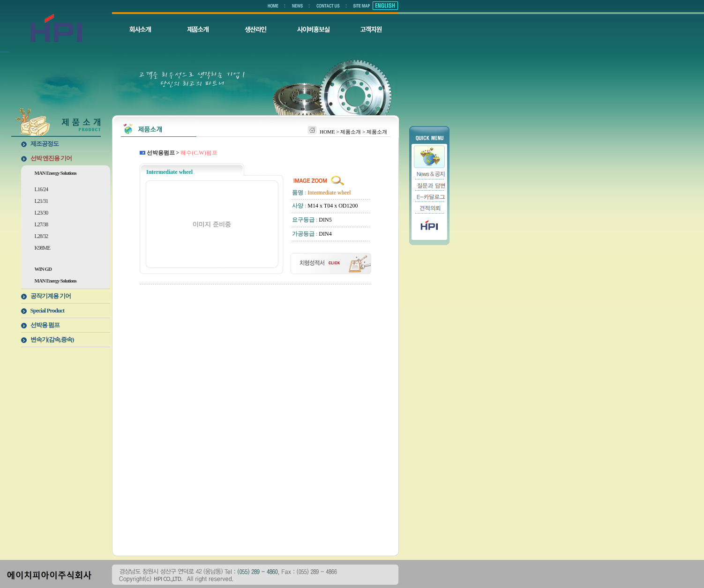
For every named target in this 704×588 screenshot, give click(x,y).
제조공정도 (45, 144)
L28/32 (41, 236)
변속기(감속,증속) (52, 339)
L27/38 (41, 224)
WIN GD (43, 269)
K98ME (43, 248)
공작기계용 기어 (51, 296)
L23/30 (41, 213)
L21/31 (41, 201)
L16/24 (41, 189)
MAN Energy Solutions (56, 173)
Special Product (48, 310)
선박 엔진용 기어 (51, 158)
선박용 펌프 (45, 325)
